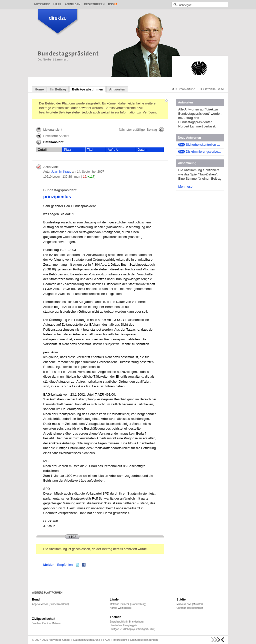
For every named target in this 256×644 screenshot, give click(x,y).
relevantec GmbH (59, 640)
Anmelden (72, 4)
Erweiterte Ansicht (53, 136)
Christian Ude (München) (190, 608)
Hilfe (57, 4)
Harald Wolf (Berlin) (121, 608)
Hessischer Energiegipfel (124, 625)
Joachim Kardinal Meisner (46, 623)
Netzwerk (42, 4)
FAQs (107, 640)
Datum (142, 150)
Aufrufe (113, 150)
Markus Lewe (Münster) (190, 604)
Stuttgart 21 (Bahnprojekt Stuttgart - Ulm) (132, 629)
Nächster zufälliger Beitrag (141, 130)
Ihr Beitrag (58, 89)
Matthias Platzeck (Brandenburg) (128, 604)
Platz (68, 150)
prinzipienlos (57, 197)
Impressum (120, 640)
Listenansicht (49, 130)
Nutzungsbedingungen (144, 640)
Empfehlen (65, 565)
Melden (49, 565)
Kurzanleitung (183, 89)
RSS (111, 4)
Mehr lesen (200, 187)
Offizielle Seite (211, 89)
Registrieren (94, 4)
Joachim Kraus (61, 172)
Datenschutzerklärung (87, 640)
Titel (90, 150)
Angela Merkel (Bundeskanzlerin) (50, 604)
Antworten (117, 89)
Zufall (42, 150)
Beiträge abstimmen (87, 89)
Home (39, 89)
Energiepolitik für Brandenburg (127, 622)
